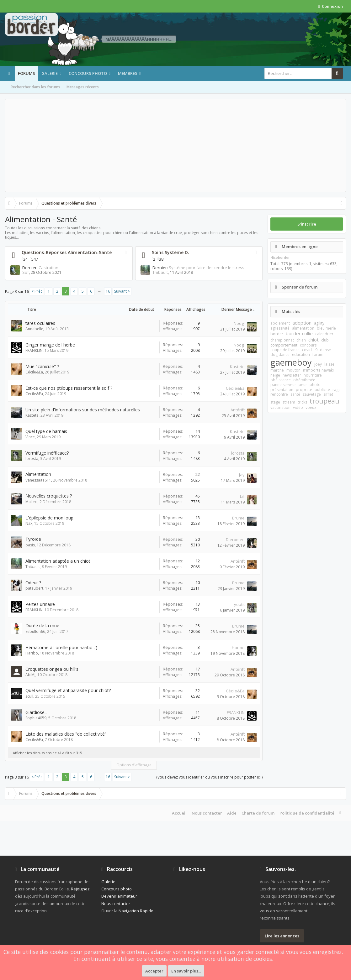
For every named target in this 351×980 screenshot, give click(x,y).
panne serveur (283, 385)
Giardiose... (36, 712)
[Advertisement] (175, 145)
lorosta (32, 459)
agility (319, 323)
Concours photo (88, 73)
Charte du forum (258, 813)
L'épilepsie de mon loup (49, 518)
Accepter (154, 971)
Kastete (237, 367)
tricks (302, 402)
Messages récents (83, 87)
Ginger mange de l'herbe (50, 345)
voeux (311, 407)
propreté (304, 390)
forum (318, 354)
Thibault (160, 272)
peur (303, 385)
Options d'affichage (134, 765)
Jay (242, 475)
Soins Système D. (170, 252)
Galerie (50, 73)
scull (29, 696)
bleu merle (326, 328)
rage (337, 390)
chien (301, 340)
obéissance (281, 380)
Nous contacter (207, 813)
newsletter (292, 375)
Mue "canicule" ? (42, 366)
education (301, 354)
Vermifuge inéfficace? (47, 453)
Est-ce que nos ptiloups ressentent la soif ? (69, 388)
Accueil (179, 813)
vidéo (298, 407)
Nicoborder (280, 257)
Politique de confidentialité (307, 813)
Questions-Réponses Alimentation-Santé (67, 252)
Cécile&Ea (34, 372)
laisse (329, 364)
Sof (26, 272)
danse (325, 350)
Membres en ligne (300, 247)
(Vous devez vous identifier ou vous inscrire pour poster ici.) (209, 777)
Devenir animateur (119, 896)
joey (318, 364)
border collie (299, 333)
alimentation (303, 328)
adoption (302, 323)
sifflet (328, 394)
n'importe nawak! (318, 370)
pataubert (34, 588)
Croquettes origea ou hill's (52, 669)
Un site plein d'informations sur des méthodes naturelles (83, 410)
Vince (30, 437)
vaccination (280, 407)
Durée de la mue (42, 626)
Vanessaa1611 (38, 480)
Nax (29, 523)
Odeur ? (33, 583)
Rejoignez (80, 889)
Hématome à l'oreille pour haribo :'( (61, 647)
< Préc (37, 291)
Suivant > (122, 291)
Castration (48, 268)
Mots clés (291, 311)
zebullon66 (35, 631)
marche (277, 370)
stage (275, 402)
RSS (126, 253)
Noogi (239, 323)
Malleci (32, 502)
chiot (314, 340)
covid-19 (310, 350)
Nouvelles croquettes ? (49, 496)
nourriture (313, 375)
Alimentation (38, 474)
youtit (239, 604)
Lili (242, 496)
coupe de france (285, 350)
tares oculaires (40, 323)
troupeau (324, 401)
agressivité (280, 328)
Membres (128, 73)
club (325, 340)
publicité (322, 390)
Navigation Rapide (136, 911)
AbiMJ (30, 675)
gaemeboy (291, 362)
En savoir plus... (186, 971)
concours (308, 345)
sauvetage (312, 394)
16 (108, 291)
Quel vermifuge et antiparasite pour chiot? (68, 690)
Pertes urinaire (40, 604)
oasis (30, 545)
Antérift (238, 410)
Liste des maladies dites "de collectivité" (66, 734)
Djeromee (235, 540)
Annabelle (34, 329)
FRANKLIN (34, 350)
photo (315, 385)
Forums (27, 73)
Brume (238, 518)
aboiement (280, 323)
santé (295, 394)
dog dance (280, 354)
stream (289, 402)
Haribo (32, 653)
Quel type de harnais (46, 431)
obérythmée (304, 380)
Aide (232, 813)
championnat (282, 340)
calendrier (324, 334)
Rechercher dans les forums (35, 87)
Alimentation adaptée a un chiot (58, 561)
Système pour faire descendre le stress (207, 268)
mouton (293, 370)
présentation (282, 390)
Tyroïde (33, 539)
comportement (284, 345)
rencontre (279, 394)
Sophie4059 (36, 718)
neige (275, 375)
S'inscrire (307, 224)
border (277, 334)
